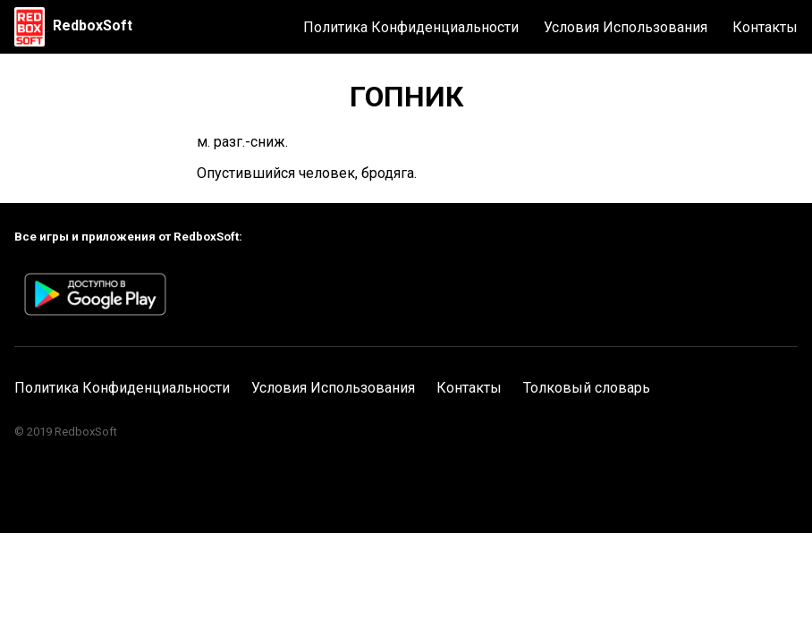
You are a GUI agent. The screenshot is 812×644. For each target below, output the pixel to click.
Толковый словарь (587, 388)
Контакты (765, 27)
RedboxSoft (93, 25)
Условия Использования (626, 27)
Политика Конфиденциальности (411, 27)
